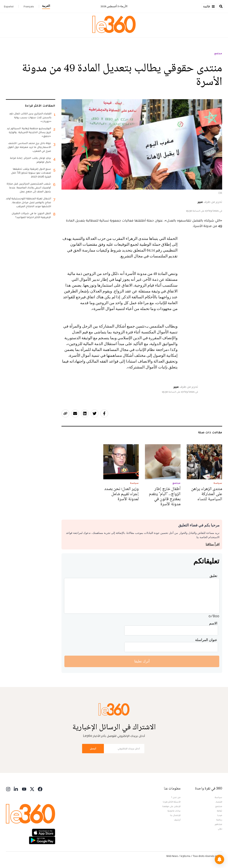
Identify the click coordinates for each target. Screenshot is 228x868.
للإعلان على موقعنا (171, 806)
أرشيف (177, 820)
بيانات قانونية (174, 811)
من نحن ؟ (176, 797)
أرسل (93, 748)
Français (29, 6)
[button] (219, 859)
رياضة (219, 820)
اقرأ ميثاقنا (213, 544)
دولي (220, 829)
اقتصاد (219, 802)
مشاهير (218, 824)
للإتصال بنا (175, 815)
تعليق (213, 576)
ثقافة (220, 811)
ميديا (220, 815)
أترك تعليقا (142, 661)
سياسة (218, 797)
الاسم (213, 623)
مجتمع (218, 53)
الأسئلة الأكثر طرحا (172, 802)
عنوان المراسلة (206, 640)
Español (9, 6)
